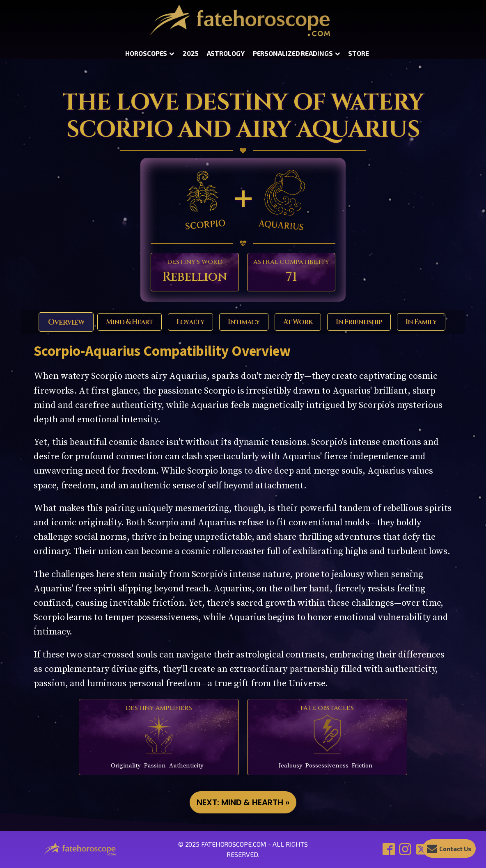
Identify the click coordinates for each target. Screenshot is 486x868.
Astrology (226, 53)
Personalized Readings (297, 53)
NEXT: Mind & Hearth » (243, 802)
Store (359, 53)
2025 (191, 53)
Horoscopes (150, 53)
